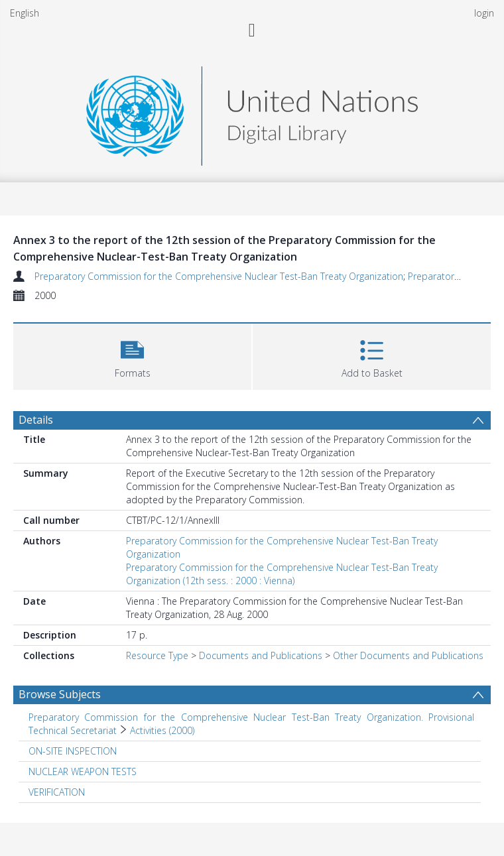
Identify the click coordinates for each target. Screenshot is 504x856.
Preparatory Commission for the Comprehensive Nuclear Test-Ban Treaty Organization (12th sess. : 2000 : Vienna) (282, 574)
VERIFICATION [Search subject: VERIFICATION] (57, 792)
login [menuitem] (484, 13)
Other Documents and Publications (408, 655)
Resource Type (157, 655)
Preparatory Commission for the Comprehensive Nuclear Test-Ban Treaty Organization (219, 276)
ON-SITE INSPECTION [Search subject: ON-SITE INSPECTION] (73, 751)
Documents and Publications (261, 655)
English (25, 13)
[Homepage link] (252, 112)
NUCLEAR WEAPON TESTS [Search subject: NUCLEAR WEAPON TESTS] (83, 771)
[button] (132, 355)
